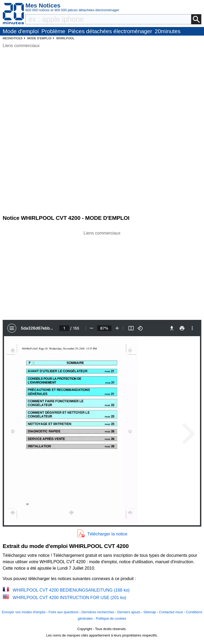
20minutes (168, 31)
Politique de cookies (111, 618)
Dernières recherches (98, 612)
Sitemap (150, 612)
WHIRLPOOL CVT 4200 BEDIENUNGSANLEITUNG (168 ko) (71, 590)
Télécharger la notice (107, 534)
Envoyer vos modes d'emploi (24, 612)
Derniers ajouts (129, 612)
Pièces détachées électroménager (110, 31)
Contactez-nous (171, 612)
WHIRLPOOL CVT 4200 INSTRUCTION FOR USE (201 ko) (69, 598)
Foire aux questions (63, 612)
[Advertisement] (102, 274)
